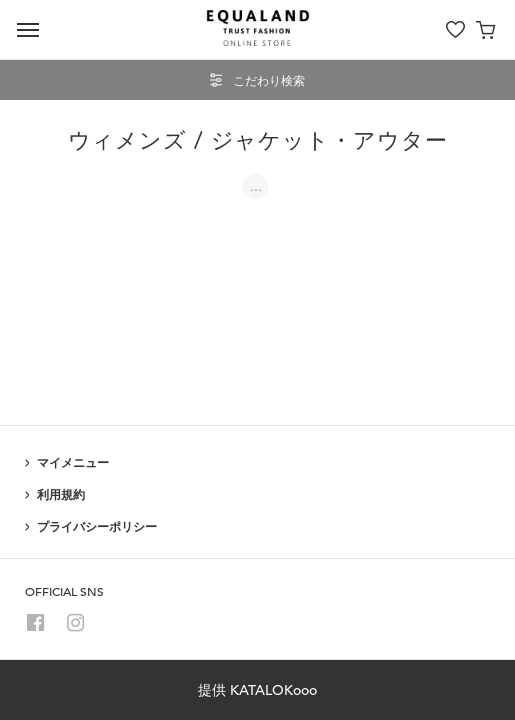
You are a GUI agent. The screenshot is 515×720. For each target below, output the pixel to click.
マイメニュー (73, 462)
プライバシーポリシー (97, 526)
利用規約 (61, 494)
